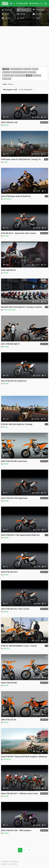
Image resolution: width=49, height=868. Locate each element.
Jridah (6, 273)
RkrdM (6, 125)
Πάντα (8, 84)
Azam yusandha (9, 310)
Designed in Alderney (10, 862)
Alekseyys (7, 759)
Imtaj (5, 162)
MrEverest (7, 199)
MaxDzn (7, 648)
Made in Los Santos (9, 864)
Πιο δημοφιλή (18, 90)
